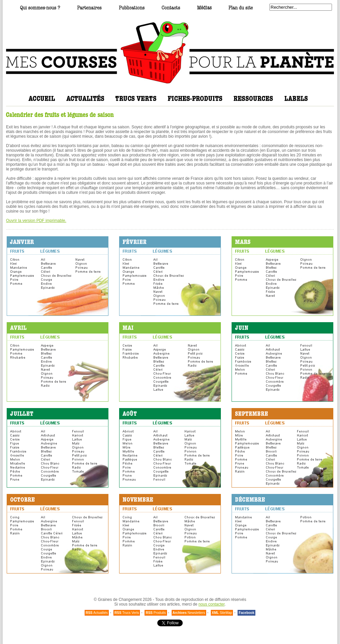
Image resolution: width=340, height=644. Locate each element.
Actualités (97, 613)
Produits (156, 613)
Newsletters (189, 613)
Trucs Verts (127, 613)
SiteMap (222, 613)
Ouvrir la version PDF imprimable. (36, 221)
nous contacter (211, 604)
